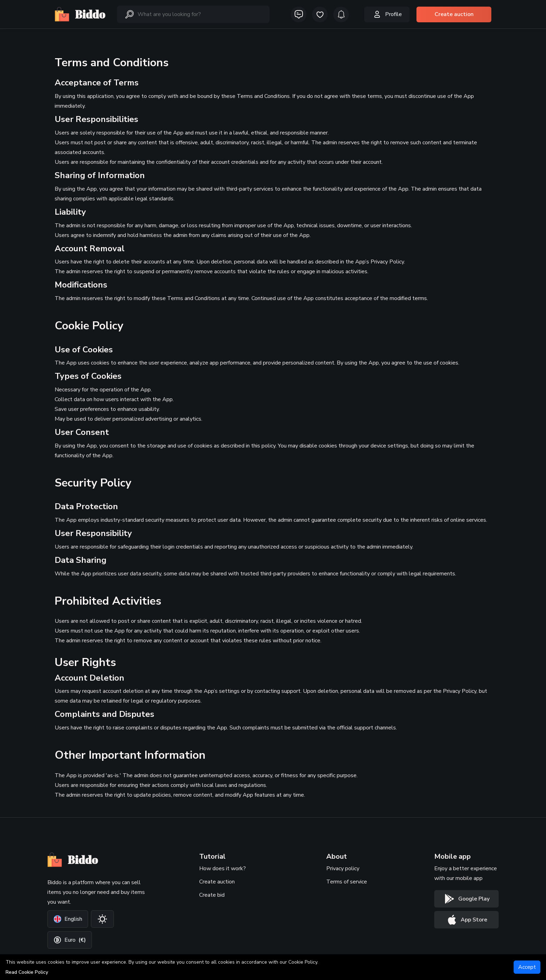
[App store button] (466, 920)
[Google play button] (466, 899)
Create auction (217, 882)
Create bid (212, 895)
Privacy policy (343, 868)
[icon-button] (299, 14)
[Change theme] (102, 919)
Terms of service (347, 882)
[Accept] (527, 967)
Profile (387, 14)
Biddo (80, 14)
